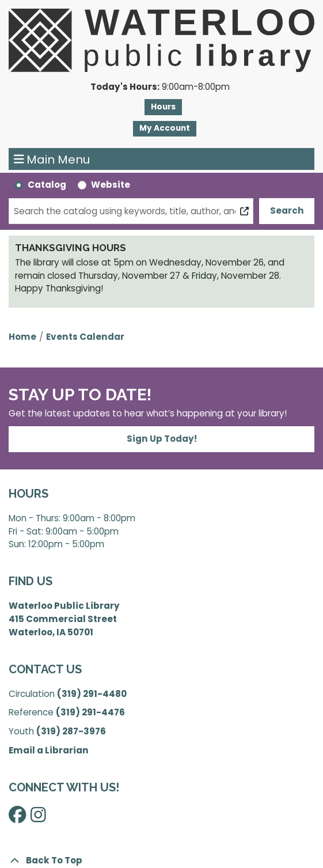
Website (111, 185)
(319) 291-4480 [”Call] (92, 694)
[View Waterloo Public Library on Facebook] (17, 818)
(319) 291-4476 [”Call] (90, 712)
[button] (160, 87)
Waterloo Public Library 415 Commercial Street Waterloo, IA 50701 (64, 619)
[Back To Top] (161, 861)
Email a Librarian (49, 750)
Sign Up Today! (162, 439)
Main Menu (52, 159)
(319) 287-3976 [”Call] (71, 731)
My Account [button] (165, 128)
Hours (163, 107)
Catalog (47, 185)
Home (22, 337)
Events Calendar (85, 337)
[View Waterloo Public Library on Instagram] (38, 818)
